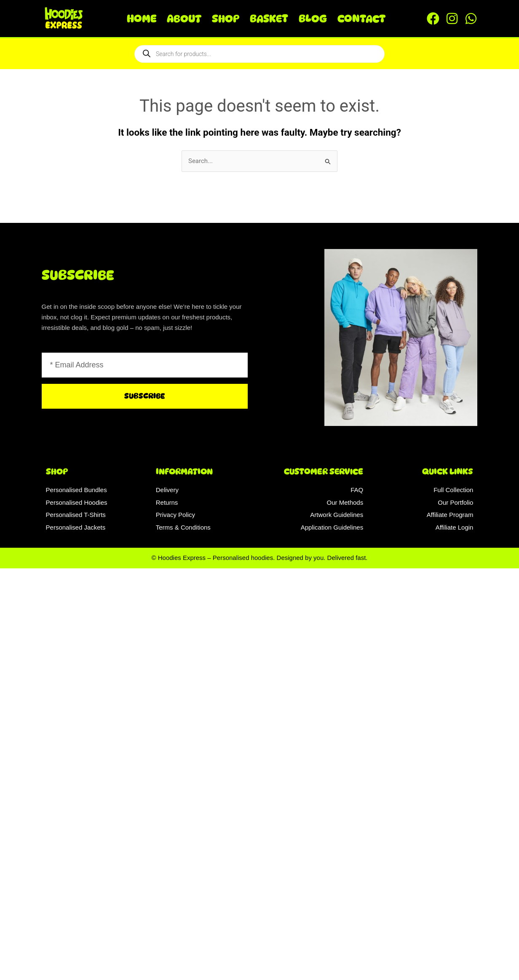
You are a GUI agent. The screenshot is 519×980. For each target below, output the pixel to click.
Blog (313, 19)
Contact (361, 19)
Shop (226, 19)
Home (142, 19)
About (184, 19)
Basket (269, 19)
